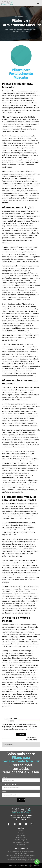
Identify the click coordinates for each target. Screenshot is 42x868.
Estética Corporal (21, 840)
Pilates (21, 831)
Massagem (21, 835)
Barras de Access (21, 853)
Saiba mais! (21, 734)
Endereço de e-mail (9, 784)
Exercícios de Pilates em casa (21, 858)
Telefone (5, 792)
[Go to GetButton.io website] (37, 866)
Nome (4, 777)
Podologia (21, 833)
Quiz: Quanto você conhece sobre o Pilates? (21, 856)
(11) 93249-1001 (21, 820)
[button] (38, 4)
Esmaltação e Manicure (21, 842)
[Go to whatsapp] (37, 862)
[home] (6, 3)
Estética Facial (21, 838)
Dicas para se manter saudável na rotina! (21, 851)
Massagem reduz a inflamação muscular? (21, 860)
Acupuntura (21, 844)
